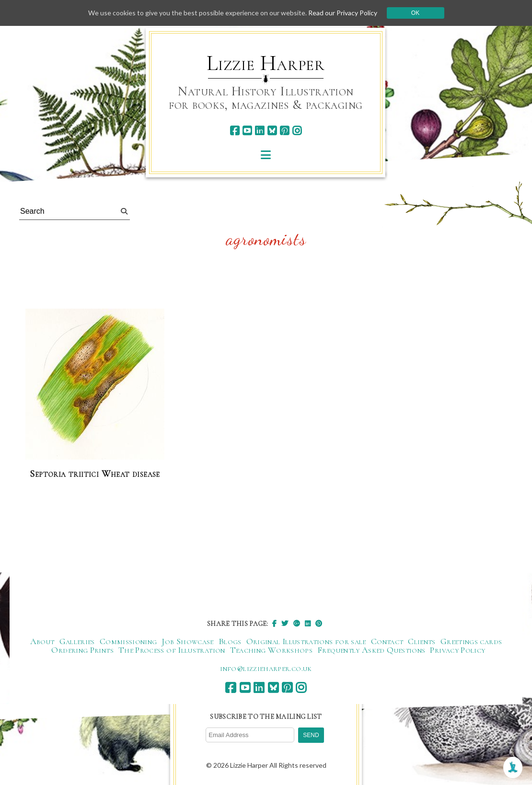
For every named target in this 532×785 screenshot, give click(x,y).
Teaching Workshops (271, 650)
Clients (422, 641)
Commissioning (128, 641)
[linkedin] (260, 131)
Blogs (230, 641)
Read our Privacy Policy (343, 13)
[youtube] (247, 131)
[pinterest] (284, 131)
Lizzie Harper (266, 63)
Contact (387, 641)
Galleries (77, 641)
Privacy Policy (457, 650)
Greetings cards (471, 641)
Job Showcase (187, 641)
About (42, 641)
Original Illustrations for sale (306, 641)
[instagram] (297, 131)
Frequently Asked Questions (371, 650)
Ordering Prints (82, 650)
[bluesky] (272, 131)
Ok (415, 13)
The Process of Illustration (172, 650)
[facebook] (235, 131)
